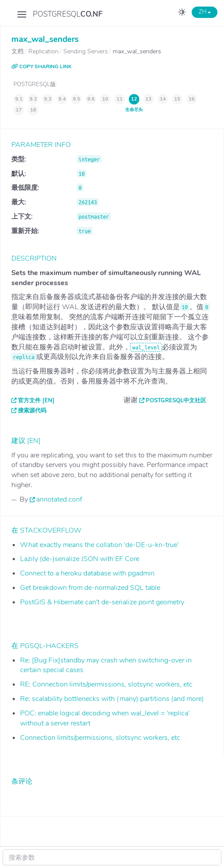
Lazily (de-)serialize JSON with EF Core (80, 559)
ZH (205, 12)
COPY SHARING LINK (41, 66)
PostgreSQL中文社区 (176, 401)
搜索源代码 (32, 411)
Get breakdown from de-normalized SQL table (90, 588)
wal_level (146, 347)
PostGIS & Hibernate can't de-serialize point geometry (102, 602)
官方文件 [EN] (36, 401)
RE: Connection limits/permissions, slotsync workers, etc (106, 684)
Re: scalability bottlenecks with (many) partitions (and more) (112, 699)
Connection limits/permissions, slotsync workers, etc (100, 738)
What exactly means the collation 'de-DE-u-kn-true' (99, 545)
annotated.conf (59, 499)
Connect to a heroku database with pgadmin (87, 573)
